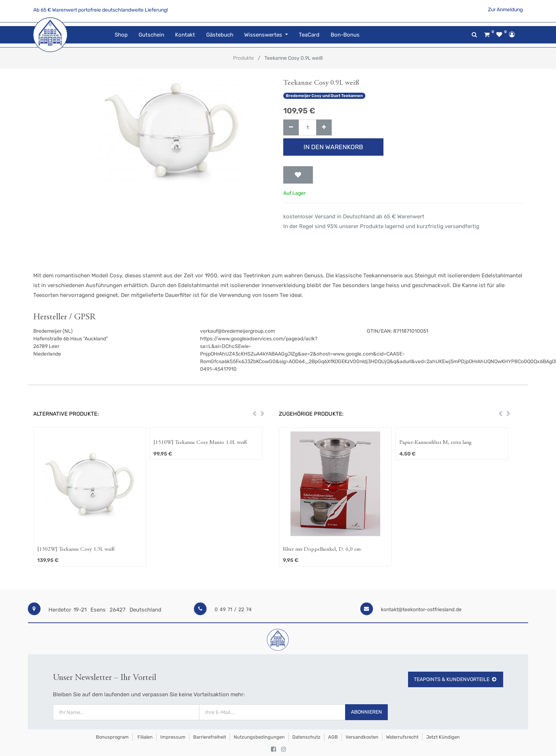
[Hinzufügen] (324, 128)
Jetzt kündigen (443, 737)
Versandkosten (362, 737)
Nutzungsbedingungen (259, 737)
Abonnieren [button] (366, 712)
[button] (298, 175)
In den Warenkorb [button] (333, 147)
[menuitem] (121, 35)
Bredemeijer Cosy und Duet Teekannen (324, 96)
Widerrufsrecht (402, 737)
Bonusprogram (112, 737)
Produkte (243, 58)
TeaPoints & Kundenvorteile (456, 679)
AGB (333, 737)
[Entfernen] (291, 128)
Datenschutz (306, 737)
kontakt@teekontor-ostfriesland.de (421, 610)
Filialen (145, 737)
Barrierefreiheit (210, 737)
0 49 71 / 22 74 (233, 610)
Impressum (173, 737)
